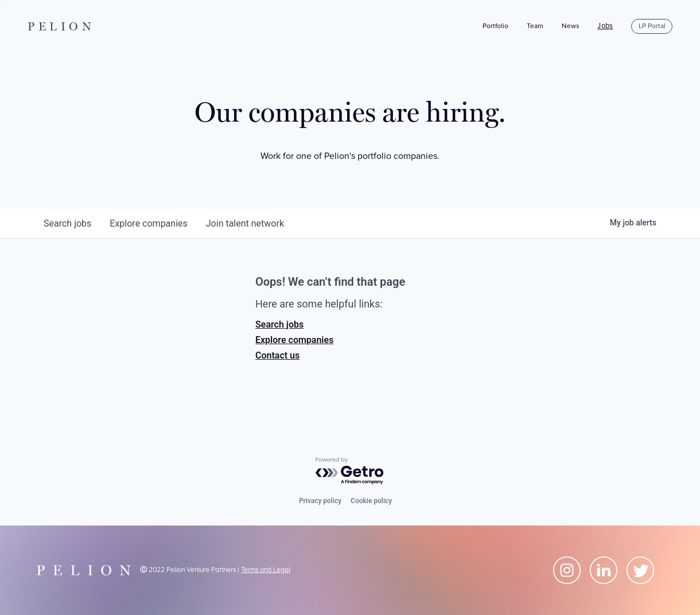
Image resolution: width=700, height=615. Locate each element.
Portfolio (495, 26)
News (571, 26)
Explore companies (294, 340)
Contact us (277, 355)
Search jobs (279, 324)
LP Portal (652, 26)
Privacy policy (320, 501)
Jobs (605, 26)
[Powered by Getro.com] (350, 471)
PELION (61, 26)
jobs (67, 223)
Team (535, 26)
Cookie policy (371, 501)
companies (148, 223)
